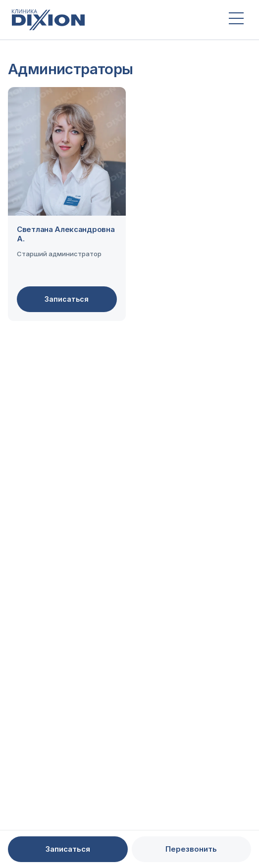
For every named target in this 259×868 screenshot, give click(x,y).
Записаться (67, 299)
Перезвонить (191, 849)
